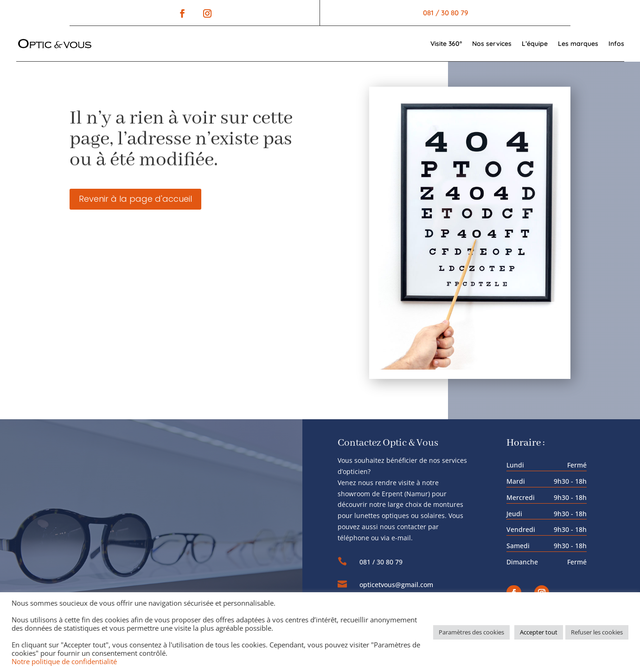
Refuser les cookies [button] (597, 632)
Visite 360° (446, 44)
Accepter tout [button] (539, 632)
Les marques (578, 44)
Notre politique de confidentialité (64, 661)
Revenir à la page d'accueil (135, 199)
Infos (616, 44)
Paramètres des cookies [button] (471, 632)
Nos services (492, 44)
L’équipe (535, 44)
